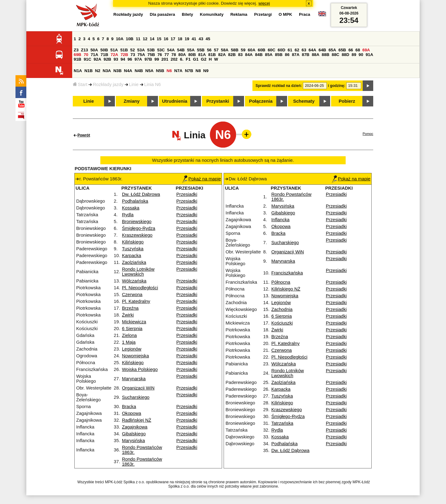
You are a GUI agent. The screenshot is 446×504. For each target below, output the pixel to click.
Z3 (76, 50)
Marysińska (133, 441)
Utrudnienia (175, 101)
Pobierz (347, 101)
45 (208, 39)
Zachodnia (282, 309)
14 (152, 39)
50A (94, 50)
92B (107, 59)
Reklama (239, 14)
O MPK (286, 14)
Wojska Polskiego (140, 369)
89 (354, 55)
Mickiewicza (134, 322)
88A (316, 55)
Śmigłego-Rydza (139, 228)
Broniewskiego (137, 222)
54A (171, 50)
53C (161, 50)
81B (212, 55)
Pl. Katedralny (136, 301)
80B (192, 55)
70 (86, 55)
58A (225, 50)
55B (201, 50)
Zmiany (131, 101)
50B (104, 50)
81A (202, 55)
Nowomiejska (136, 356)
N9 (206, 71)
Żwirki (128, 315)
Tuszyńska (133, 249)
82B (232, 55)
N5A (149, 71)
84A (249, 55)
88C (335, 55)
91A (369, 55)
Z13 (84, 50)
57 (216, 50)
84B (259, 55)
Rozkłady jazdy (108, 84)
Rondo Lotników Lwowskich (138, 272)
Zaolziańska (134, 262)
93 (116, 59)
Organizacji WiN (138, 388)
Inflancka (280, 220)
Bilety (187, 14)
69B (77, 55)
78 (174, 55)
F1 (188, 59)
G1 (196, 59)
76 (160, 55)
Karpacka (132, 256)
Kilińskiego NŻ (286, 289)
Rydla (128, 215)
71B (104, 55)
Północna (281, 282)
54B (181, 50)
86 (287, 55)
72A (114, 55)
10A (120, 39)
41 (194, 39)
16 (166, 39)
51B (124, 50)
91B (77, 59)
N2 (98, 71)
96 (130, 59)
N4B (139, 71)
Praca (304, 14)
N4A (128, 71)
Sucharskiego (136, 397)
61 (290, 50)
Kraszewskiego (137, 235)
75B (151, 55)
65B (342, 50)
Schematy (304, 101)
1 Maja (129, 342)
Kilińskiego (133, 242)
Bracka (129, 407)
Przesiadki (187, 194)
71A (94, 55)
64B (322, 50)
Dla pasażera (163, 14)
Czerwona (132, 295)
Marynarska (134, 379)
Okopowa (132, 413)
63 (304, 50)
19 (187, 39)
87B (306, 55)
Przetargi (263, 14)
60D (282, 50)
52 (133, 50)
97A (138, 59)
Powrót (84, 135)
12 (145, 39)
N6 (169, 71)
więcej (264, 3)
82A (222, 55)
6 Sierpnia (132, 329)
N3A (107, 71)
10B (129, 39)
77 (167, 55)
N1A (78, 71)
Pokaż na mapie (201, 179)
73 (133, 55)
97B (148, 59)
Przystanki (218, 101)
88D (345, 55)
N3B (118, 71)
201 (165, 59)
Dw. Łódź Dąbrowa (141, 194)
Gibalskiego (134, 434)
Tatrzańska (282, 423)
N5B (160, 71)
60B (261, 50)
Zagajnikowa (135, 427)
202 (174, 59)
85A (269, 55)
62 (297, 50)
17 (173, 39)
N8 (198, 71)
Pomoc (368, 134)
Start (80, 84)
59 (243, 50)
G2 (204, 59)
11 (138, 39)
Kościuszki (282, 323)
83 (240, 55)
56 (209, 50)
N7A (179, 71)
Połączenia (261, 101)
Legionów (132, 349)
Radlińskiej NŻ (137, 420)
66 (351, 50)
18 (180, 39)
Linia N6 (153, 84)
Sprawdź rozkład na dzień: (279, 86)
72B (124, 55)
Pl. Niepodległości (140, 288)
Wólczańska (134, 281)
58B (234, 50)
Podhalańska (135, 201)
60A (251, 50)
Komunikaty (212, 14)
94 (123, 59)
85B (279, 55)
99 (157, 59)
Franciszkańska (287, 273)
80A (182, 55)
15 (159, 39)
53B (151, 50)
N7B (189, 71)
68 (358, 50)
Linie (134, 84)
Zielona (129, 335)
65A (332, 50)
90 (361, 55)
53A (141, 50)
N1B (88, 71)
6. (182, 59)
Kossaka (131, 208)
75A (141, 55)
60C (271, 50)
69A (366, 50)
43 (201, 39)
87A (295, 55)
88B (326, 55)
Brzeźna (130, 308)
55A (191, 50)
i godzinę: (337, 86)
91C (87, 59)
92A (97, 59)
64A (312, 50)
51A (114, 50)
